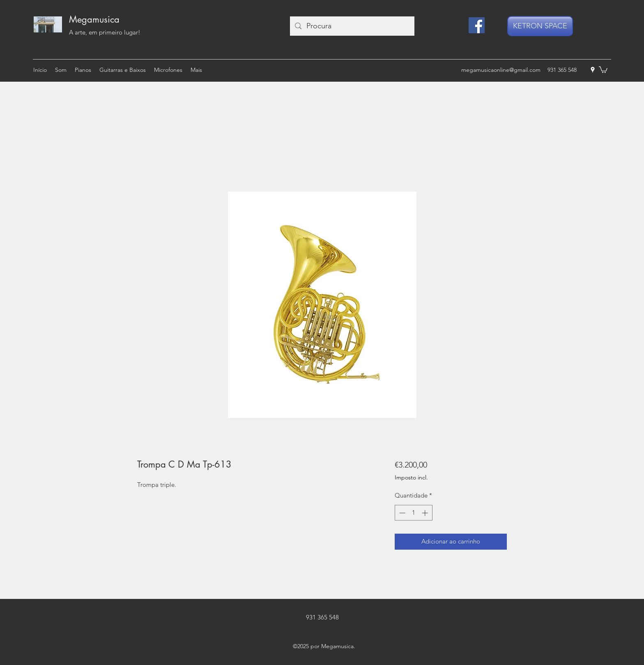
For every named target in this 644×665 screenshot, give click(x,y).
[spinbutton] (413, 513)
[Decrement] (401, 513)
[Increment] (426, 513)
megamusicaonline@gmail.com (501, 70)
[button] (603, 69)
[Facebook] (477, 25)
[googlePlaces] (593, 70)
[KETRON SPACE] (540, 26)
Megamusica (94, 19)
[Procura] (352, 26)
